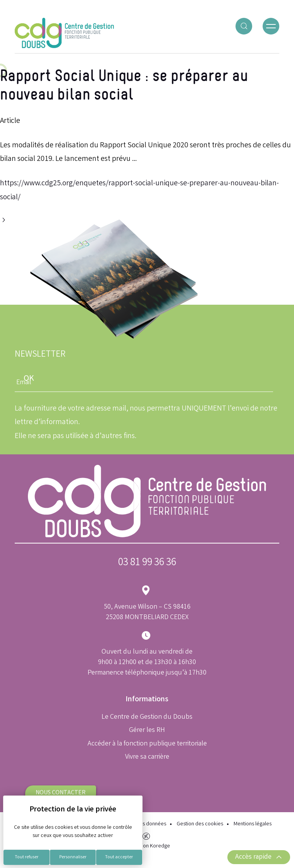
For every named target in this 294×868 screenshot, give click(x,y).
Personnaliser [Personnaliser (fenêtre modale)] (73, 857)
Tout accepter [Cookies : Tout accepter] (119, 857)
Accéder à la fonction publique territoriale (147, 744)
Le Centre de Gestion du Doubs (147, 717)
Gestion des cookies (200, 824)
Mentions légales (253, 824)
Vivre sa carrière (147, 757)
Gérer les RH (147, 730)
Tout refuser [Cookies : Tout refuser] (27, 857)
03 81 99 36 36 (147, 563)
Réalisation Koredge (147, 841)
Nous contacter (61, 793)
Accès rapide (259, 857)
